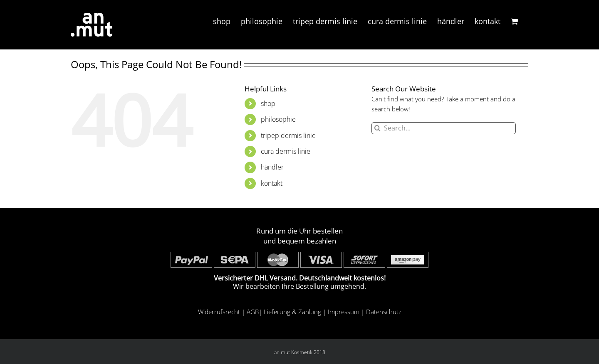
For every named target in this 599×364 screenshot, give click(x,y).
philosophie (278, 119)
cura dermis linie (286, 151)
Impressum (344, 312)
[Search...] (444, 128)
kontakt (272, 183)
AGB (253, 312)
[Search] (377, 128)
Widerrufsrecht (219, 312)
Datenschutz (384, 312)
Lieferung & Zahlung (292, 312)
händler (272, 167)
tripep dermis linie (288, 135)
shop (268, 103)
